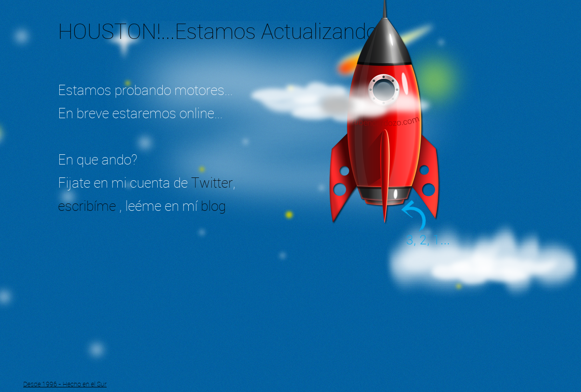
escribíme (89, 206)
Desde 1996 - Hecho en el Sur (65, 384)
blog (213, 206)
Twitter (212, 183)
